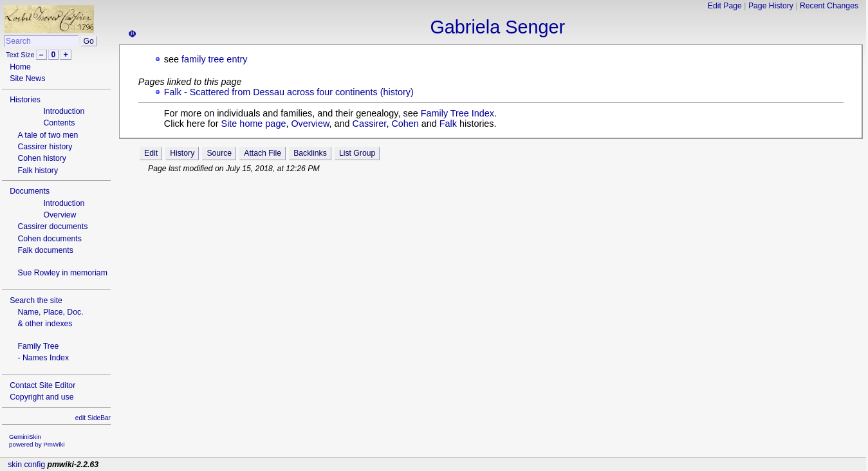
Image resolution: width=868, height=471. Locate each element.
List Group (357, 153)
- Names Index (43, 358)
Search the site (36, 300)
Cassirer (370, 124)
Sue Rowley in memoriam (62, 273)
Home (20, 67)
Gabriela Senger (497, 27)
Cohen (405, 124)
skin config (26, 465)
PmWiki (54, 444)
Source (219, 153)
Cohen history (42, 158)
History (182, 153)
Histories (25, 100)
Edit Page (725, 6)
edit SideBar (93, 418)
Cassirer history (45, 147)
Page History (771, 6)
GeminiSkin (25, 437)
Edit (151, 153)
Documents (30, 191)
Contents (59, 123)
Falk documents (45, 250)
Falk (448, 124)
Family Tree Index (457, 113)
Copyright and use (42, 397)
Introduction (64, 111)
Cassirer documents (52, 226)
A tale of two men (48, 135)
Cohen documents (49, 239)
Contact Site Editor (42, 385)
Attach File (263, 153)
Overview (60, 215)
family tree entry (214, 59)
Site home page (254, 124)
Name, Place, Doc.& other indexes (50, 318)
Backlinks (310, 153)
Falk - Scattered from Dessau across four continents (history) (289, 92)
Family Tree (38, 346)
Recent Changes (829, 6)
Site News (27, 78)
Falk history (38, 171)
